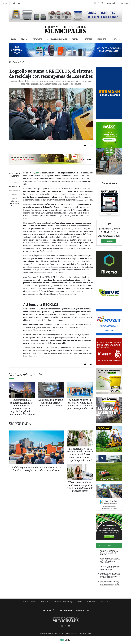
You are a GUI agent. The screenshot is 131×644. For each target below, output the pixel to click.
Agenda (80, 602)
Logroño (38, 173)
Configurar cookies (86, 633)
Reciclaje (14, 198)
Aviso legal (59, 633)
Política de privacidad (46, 633)
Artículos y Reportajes (64, 602)
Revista (34, 602)
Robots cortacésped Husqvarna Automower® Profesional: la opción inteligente (110, 568)
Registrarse (124, 3)
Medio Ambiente (14, 190)
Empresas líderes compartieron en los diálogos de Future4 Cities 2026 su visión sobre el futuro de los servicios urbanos (110, 575)
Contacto (104, 602)
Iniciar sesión (112, 3)
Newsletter (83, 610)
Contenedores (14, 201)
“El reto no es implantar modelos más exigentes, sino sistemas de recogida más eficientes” (109, 552)
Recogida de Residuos (14, 205)
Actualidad (46, 602)
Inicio (25, 602)
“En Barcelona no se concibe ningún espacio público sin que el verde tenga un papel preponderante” (110, 560)
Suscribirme (109, 241)
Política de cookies (71, 633)
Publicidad (92, 602)
